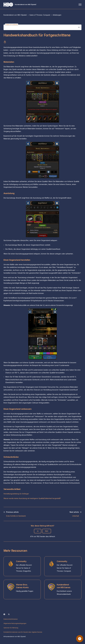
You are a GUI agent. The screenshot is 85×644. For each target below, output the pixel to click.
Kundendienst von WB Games (64, 586)
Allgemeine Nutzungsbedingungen (15, 623)
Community (21, 561)
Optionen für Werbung (11, 628)
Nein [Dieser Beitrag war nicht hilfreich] (47, 531)
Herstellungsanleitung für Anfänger (16, 494)
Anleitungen (57, 15)
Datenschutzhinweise (11, 619)
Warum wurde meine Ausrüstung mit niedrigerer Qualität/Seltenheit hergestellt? (32, 498)
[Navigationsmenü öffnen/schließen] (80, 5)
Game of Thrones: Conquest (40, 15)
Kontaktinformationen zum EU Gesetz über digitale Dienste (23, 632)
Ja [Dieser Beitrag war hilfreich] (38, 531)
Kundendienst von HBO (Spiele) (15, 15)
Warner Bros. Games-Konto (22, 586)
